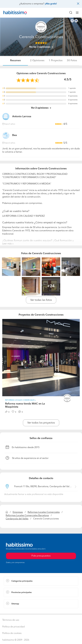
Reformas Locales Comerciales (44, 512)
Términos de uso (11, 620)
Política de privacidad (13, 627)
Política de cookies (12, 633)
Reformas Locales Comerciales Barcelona (27, 516)
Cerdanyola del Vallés (17, 519)
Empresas (18, 512)
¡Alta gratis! (51, 4)
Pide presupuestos (41, 556)
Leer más (7, 244)
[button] (41, 581)
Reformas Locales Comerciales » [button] (20, 400)
